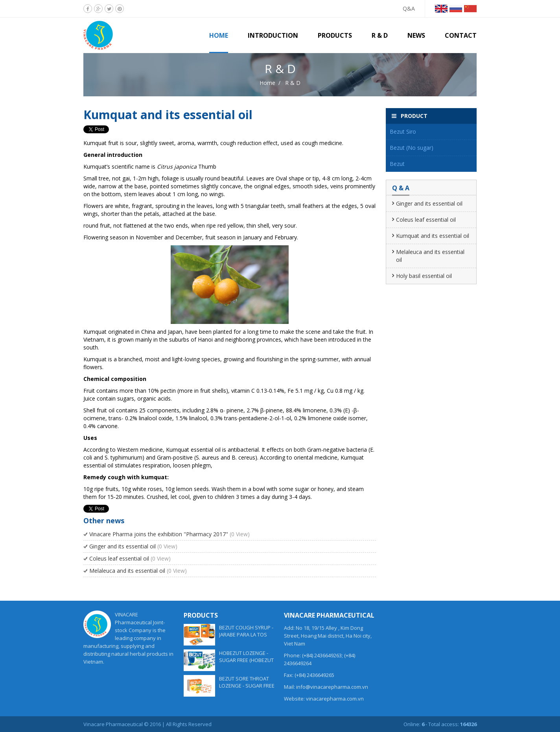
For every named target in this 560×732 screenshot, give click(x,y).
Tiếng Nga (456, 9)
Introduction (273, 35)
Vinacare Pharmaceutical (113, 724)
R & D (380, 35)
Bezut (397, 164)
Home (219, 35)
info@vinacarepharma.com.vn (332, 687)
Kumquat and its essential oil (433, 236)
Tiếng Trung (470, 9)
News (416, 35)
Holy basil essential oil (424, 276)
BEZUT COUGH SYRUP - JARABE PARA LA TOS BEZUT (246, 635)
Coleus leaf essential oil (130, 558)
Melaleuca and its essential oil (138, 571)
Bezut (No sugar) (412, 148)
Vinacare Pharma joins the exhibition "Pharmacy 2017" (169, 534)
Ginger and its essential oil (133, 546)
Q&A (409, 8)
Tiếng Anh (441, 9)
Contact (461, 35)
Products (335, 35)
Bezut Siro (403, 132)
